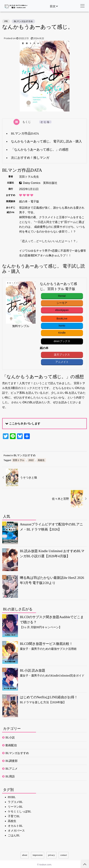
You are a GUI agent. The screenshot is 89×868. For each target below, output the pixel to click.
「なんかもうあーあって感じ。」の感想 (40, 150)
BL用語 (10, 776)
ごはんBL (14, 835)
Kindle (62, 332)
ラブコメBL (15, 801)
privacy (51, 854)
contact (64, 854)
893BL (12, 796)
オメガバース (16, 830)
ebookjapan (62, 310)
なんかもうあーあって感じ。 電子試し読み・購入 (46, 141)
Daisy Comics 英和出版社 (40, 183)
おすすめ (11, 195)
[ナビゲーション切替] (82, 6)
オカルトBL (15, 825)
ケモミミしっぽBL (20, 811)
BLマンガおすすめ (23, 21)
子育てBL (14, 816)
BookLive (62, 318)
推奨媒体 (11, 201)
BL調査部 (12, 760)
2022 (31, 459)
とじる (45, 122)
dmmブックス (62, 340)
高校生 (41, 459)
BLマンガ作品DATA (25, 133)
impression (38, 854)
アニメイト (62, 361)
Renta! (62, 296)
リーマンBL (15, 806)
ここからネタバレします (25, 423)
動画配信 (11, 745)
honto (62, 325)
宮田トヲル (19, 459)
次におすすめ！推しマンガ (30, 158)
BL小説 (10, 737)
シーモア (62, 303)
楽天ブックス (62, 354)
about (25, 854)
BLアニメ (12, 768)
